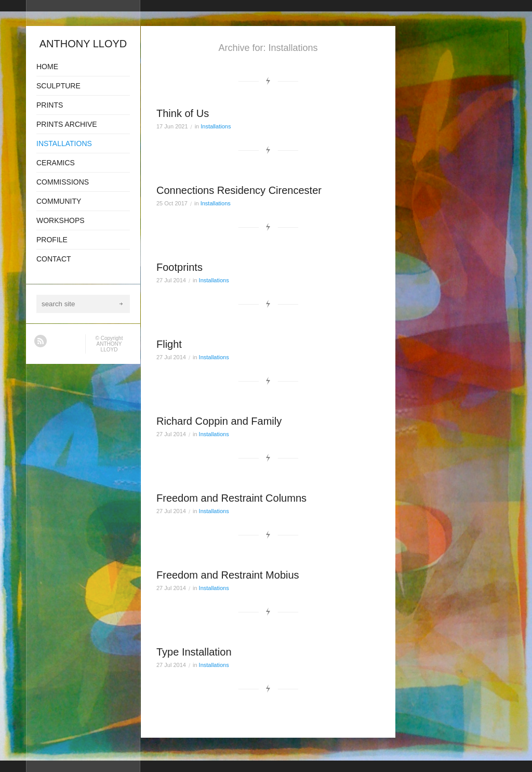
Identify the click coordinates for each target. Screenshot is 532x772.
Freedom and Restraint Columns (231, 498)
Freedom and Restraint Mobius (228, 575)
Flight (169, 344)
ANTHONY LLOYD (109, 347)
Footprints (179, 267)
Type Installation (194, 652)
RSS (41, 341)
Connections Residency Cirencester (239, 190)
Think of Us (183, 113)
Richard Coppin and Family (219, 421)
